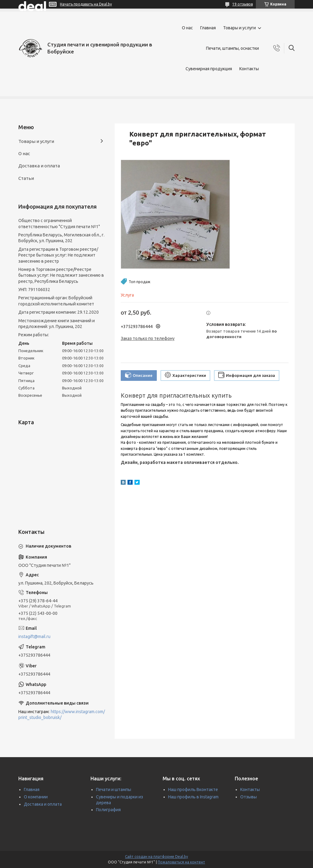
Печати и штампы (114, 790)
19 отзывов (243, 4)
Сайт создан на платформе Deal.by (156, 857)
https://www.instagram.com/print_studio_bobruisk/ (62, 715)
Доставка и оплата (39, 166)
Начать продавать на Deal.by (86, 4)
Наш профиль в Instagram (193, 797)
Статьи (26, 178)
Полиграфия (108, 810)
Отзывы (249, 797)
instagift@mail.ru (34, 636)
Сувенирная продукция (209, 69)
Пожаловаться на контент (181, 862)
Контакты (249, 69)
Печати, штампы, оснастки (232, 48)
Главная (208, 28)
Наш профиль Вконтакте (193, 790)
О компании (36, 797)
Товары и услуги (239, 28)
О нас (187, 28)
